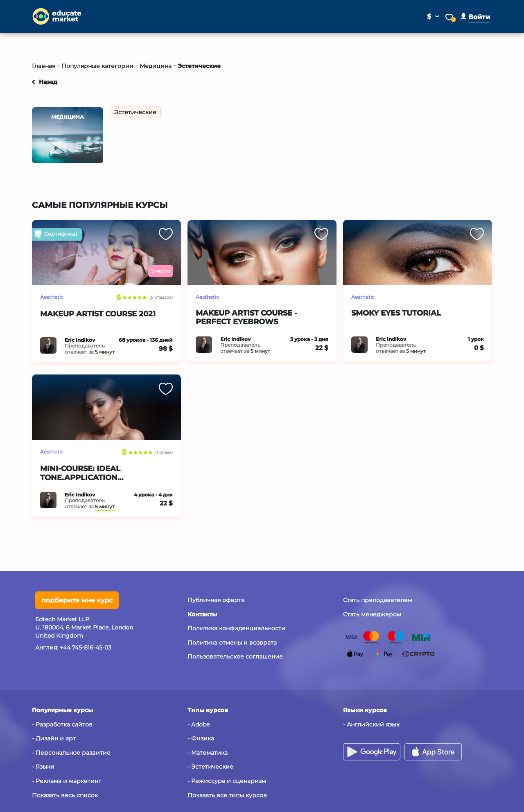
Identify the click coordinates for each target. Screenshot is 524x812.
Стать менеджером (372, 614)
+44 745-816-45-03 (86, 647)
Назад (48, 82)
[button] (475, 17)
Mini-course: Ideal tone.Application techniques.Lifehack (86, 477)
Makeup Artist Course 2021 (98, 314)
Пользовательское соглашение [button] (235, 656)
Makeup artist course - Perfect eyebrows (246, 318)
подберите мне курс (77, 600)
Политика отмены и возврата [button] (232, 643)
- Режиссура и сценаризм (227, 781)
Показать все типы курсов (227, 795)
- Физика (201, 738)
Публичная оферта (216, 600)
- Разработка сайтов (62, 724)
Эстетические (135, 112)
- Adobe (199, 724)
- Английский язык (371, 724)
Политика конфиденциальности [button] (236, 628)
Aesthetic (52, 297)
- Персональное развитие (71, 753)
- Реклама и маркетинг (67, 781)
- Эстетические (210, 767)
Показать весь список (65, 795)
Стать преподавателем (378, 600)
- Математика (208, 753)
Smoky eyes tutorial (396, 313)
